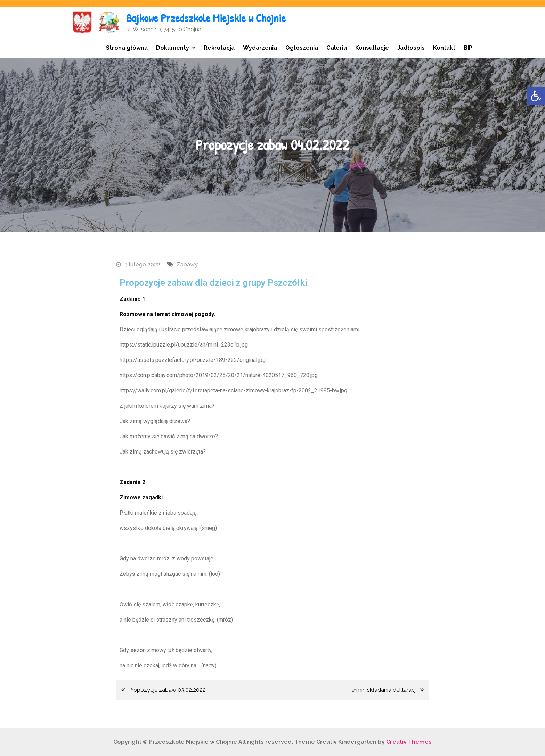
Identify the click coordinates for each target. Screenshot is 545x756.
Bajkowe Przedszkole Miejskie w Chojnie (206, 18)
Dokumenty (173, 48)
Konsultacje (372, 48)
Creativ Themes (409, 742)
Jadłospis (411, 48)
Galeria (337, 48)
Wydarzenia (260, 48)
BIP (468, 48)
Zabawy (187, 264)
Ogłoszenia (302, 48)
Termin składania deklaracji (383, 690)
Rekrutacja (219, 48)
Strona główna (127, 48)
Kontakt (444, 48)
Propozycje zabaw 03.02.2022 (167, 690)
